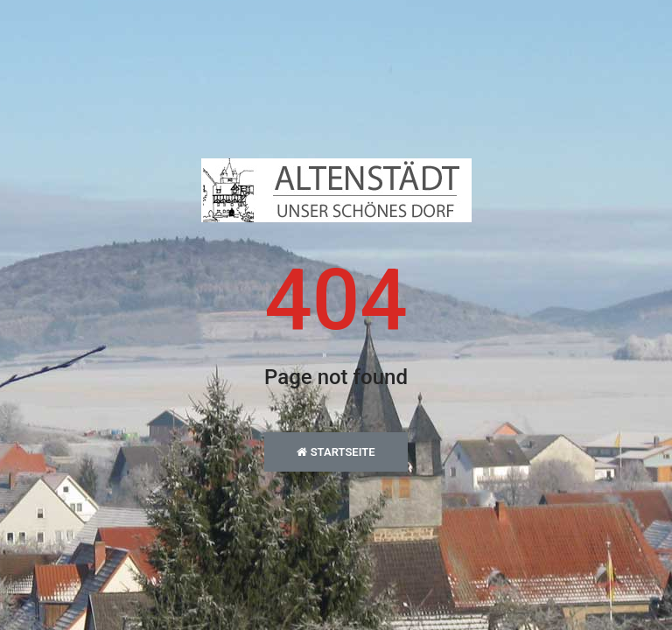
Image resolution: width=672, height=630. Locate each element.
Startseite (336, 452)
